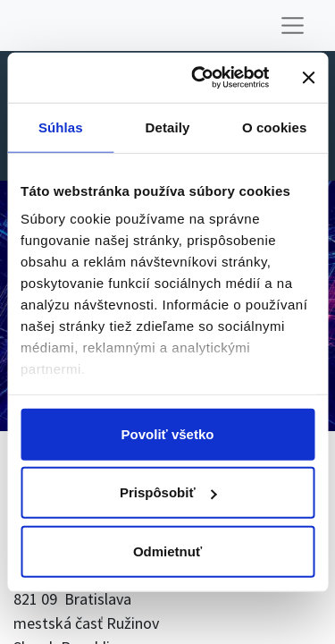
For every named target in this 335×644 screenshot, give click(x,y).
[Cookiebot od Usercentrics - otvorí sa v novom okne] (200, 78)
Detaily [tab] (168, 127)
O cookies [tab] (275, 127)
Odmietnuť (167, 551)
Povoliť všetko (168, 433)
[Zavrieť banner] (308, 78)
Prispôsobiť (168, 492)
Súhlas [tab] (61, 127)
